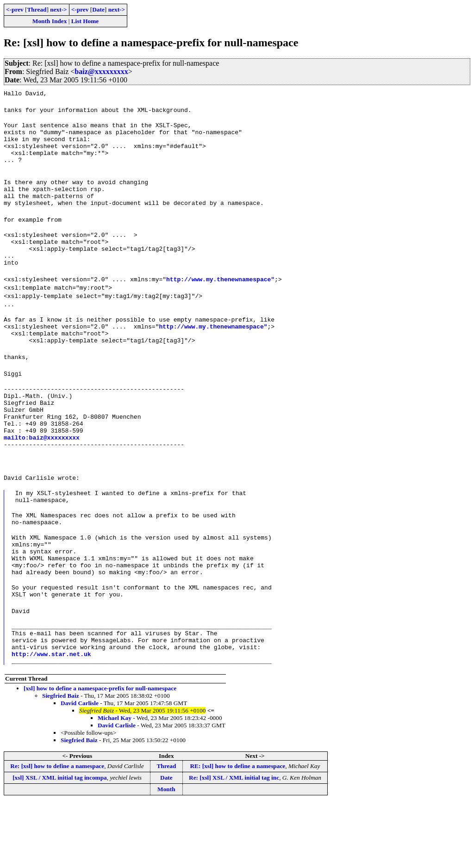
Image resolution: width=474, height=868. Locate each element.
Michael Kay (115, 783)
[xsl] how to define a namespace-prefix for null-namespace (100, 753)
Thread (37, 9)
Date (98, 9)
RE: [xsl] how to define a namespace (237, 831)
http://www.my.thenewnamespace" (220, 301)
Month (166, 854)
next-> (58, 9)
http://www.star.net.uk (51, 718)
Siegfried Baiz (61, 761)
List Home (85, 21)
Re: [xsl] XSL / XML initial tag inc (234, 843)
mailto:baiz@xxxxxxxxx (42, 476)
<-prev (15, 9)
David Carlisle (80, 768)
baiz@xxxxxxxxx (101, 71)
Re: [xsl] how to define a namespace (57, 831)
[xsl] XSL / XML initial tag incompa (60, 843)
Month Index (50, 21)
